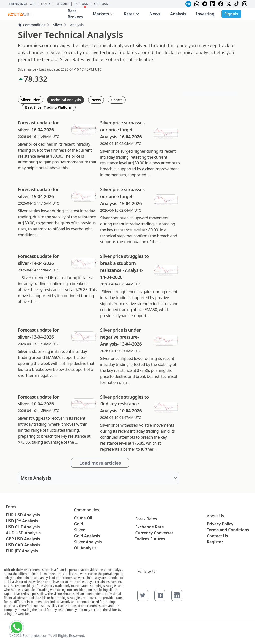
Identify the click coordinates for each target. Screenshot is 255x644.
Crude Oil (83, 518)
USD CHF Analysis (23, 527)
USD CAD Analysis (23, 545)
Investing (205, 14)
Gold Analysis (87, 536)
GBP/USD (101, 4)
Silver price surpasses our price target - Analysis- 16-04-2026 (122, 130)
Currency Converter (154, 533)
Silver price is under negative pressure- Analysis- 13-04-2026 (121, 337)
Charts (117, 100)
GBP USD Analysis (23, 539)
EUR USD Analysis (23, 515)
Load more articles (100, 463)
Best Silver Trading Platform (49, 107)
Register (215, 542)
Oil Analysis (85, 548)
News (155, 14)
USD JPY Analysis (22, 521)
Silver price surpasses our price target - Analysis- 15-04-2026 (122, 196)
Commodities (32, 25)
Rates (132, 14)
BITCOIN (62, 4)
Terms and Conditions (228, 530)
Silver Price (31, 100)
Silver (58, 25)
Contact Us (218, 536)
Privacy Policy (220, 524)
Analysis (178, 14)
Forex (11, 507)
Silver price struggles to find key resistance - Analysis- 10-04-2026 (125, 404)
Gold (46, 4)
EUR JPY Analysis (22, 551)
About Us (216, 516)
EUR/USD (81, 4)
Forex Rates (146, 519)
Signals (231, 14)
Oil (33, 4)
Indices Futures (150, 539)
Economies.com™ (37, 635)
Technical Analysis (66, 100)
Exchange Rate (149, 527)
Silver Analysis (88, 542)
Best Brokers (77, 13)
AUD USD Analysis (23, 533)
